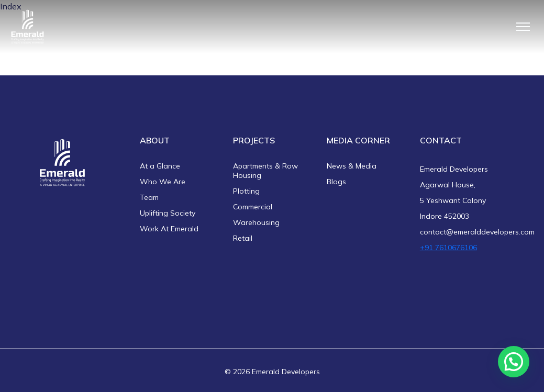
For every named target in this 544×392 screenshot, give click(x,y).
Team (149, 197)
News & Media (352, 166)
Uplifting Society (168, 213)
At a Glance (160, 166)
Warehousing (256, 222)
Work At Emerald (169, 229)
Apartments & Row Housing (265, 171)
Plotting (246, 191)
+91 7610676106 (448, 248)
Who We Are (163, 182)
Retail (243, 238)
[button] (514, 362)
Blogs (336, 182)
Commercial (253, 207)
